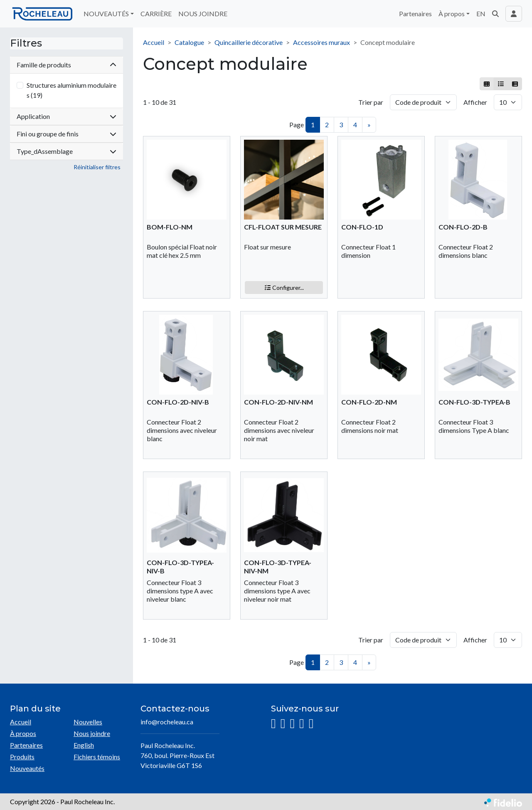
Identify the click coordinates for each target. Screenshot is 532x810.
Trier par (371, 102)
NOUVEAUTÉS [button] (106, 14)
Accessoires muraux (321, 42)
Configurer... (284, 288)
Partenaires (415, 14)
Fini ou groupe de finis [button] (66, 134)
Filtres (26, 43)
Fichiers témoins (97, 757)
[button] (495, 14)
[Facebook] (283, 724)
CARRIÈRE (156, 14)
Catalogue (189, 42)
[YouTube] (302, 724)
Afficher (475, 102)
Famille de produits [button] (66, 65)
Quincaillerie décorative (249, 42)
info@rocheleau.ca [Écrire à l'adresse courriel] (167, 722)
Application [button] (66, 116)
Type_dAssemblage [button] (66, 151)
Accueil (154, 42)
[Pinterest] (311, 724)
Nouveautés (27, 768)
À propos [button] (452, 14)
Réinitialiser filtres (97, 167)
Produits (22, 757)
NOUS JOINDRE (203, 14)
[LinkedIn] (292, 724)
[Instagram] (273, 724)
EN (481, 14)
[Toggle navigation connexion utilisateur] (514, 14)
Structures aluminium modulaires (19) (71, 90)
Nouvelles (88, 722)
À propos (23, 733)
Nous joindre (92, 733)
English (84, 745)
